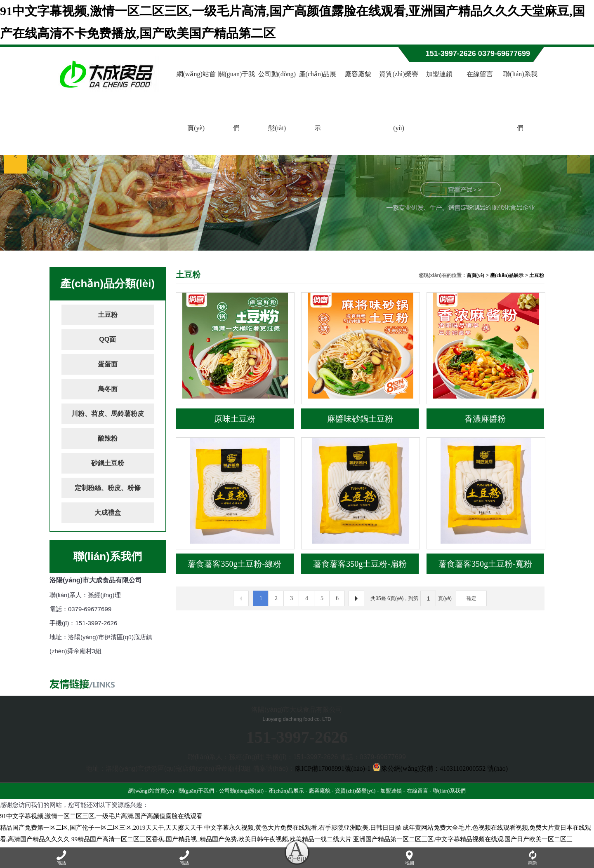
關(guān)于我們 (237, 101)
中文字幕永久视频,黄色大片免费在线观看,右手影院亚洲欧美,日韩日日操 (302, 828)
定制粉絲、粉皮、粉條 (108, 488)
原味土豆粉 (235, 419)
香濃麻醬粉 (485, 419)
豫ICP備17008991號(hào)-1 (332, 768)
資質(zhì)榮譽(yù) (398, 101)
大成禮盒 (108, 513)
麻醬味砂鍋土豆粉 (360, 419)
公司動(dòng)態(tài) (277, 101)
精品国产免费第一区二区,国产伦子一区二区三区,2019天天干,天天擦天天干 (101, 828)
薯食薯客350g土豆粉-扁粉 (360, 564)
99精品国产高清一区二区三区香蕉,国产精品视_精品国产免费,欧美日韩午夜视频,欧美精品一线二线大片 (211, 839)
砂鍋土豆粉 (108, 463)
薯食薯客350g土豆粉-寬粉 (485, 564)
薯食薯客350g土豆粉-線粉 (235, 564)
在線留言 (480, 74)
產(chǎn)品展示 (318, 101)
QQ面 (107, 339)
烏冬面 (108, 389)
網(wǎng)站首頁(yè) (196, 101)
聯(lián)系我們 (520, 101)
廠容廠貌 (358, 74)
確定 (471, 598)
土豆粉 (108, 315)
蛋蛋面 (108, 364)
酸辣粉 (108, 438)
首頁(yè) (475, 275)
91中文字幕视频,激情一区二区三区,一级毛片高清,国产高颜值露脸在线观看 (101, 816)
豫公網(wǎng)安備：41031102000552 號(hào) (440, 768)
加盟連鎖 (439, 74)
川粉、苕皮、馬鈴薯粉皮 (108, 414)
